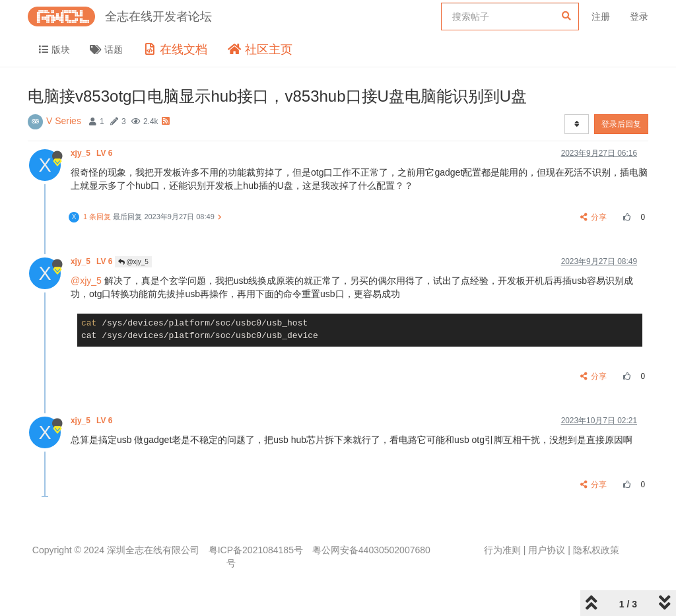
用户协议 (547, 550)
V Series (64, 121)
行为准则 (502, 550)
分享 (594, 217)
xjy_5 (93, 153)
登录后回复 (621, 124)
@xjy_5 (133, 262)
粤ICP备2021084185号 (256, 550)
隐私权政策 (596, 550)
